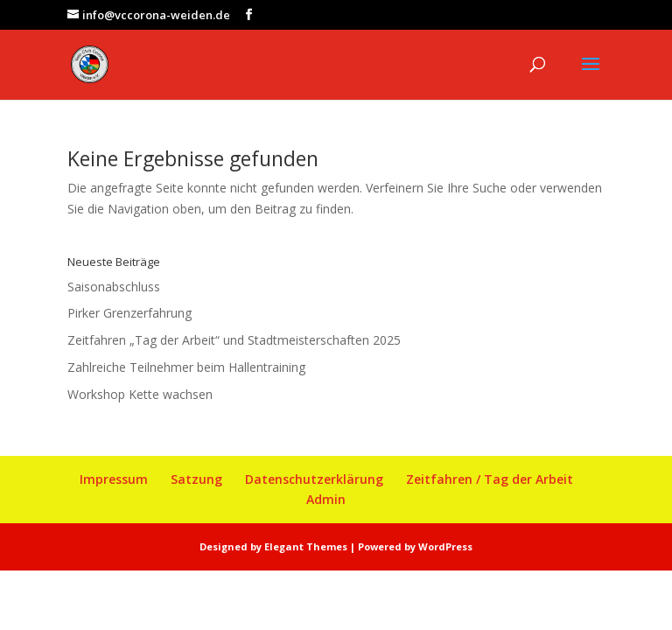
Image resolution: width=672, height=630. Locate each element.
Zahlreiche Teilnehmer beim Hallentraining (186, 367)
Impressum (114, 479)
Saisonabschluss (114, 287)
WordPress (445, 546)
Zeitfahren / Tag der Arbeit (490, 479)
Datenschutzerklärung (314, 479)
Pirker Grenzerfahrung (129, 313)
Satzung (196, 479)
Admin (326, 499)
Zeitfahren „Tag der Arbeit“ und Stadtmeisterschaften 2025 (234, 340)
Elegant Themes (306, 546)
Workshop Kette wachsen (140, 394)
